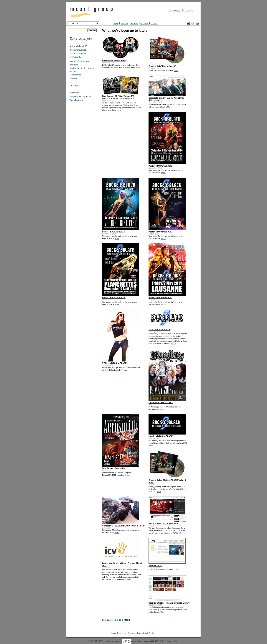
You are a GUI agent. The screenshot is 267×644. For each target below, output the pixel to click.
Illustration (74, 93)
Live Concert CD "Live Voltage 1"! (118, 96)
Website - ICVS (155, 565)
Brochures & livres (78, 50)
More (138, 67)
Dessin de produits (78, 54)
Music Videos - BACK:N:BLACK (163, 524)
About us (144, 23)
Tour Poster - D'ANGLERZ (161, 402)
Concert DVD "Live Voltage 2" (162, 66)
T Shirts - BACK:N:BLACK (114, 363)
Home (116, 23)
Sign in (177, 641)
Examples (134, 23)
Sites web (74, 78)
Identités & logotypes (79, 61)
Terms (169, 641)
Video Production (77, 100)
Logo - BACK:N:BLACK (159, 329)
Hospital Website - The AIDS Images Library (169, 603)
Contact (154, 23)
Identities (74, 65)
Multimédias (75, 75)
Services (124, 23)
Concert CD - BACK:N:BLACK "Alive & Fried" (123, 526)
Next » (128, 620)
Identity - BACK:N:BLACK (161, 436)
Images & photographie (80, 96)
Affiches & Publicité (78, 46)
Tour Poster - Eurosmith (113, 468)
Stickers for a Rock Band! (114, 61)
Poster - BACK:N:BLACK (160, 166)
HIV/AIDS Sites (76, 57)
